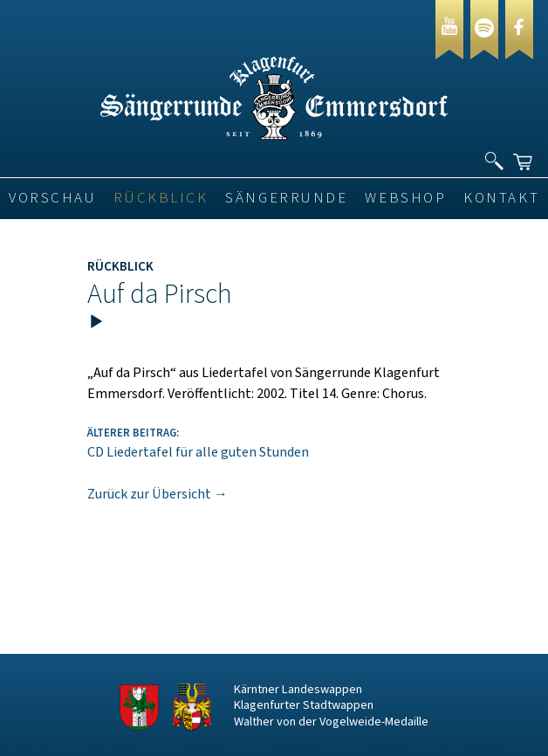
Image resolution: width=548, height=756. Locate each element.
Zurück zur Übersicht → (158, 494)
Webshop (405, 198)
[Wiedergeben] (96, 322)
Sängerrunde (286, 198)
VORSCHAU (52, 198)
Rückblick (161, 198)
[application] (274, 331)
